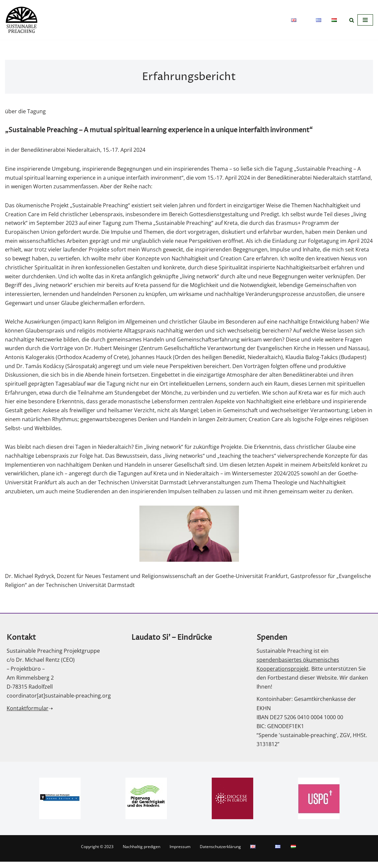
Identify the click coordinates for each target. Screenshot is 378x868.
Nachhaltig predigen (142, 853)
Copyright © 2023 (97, 853)
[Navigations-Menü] (365, 20)
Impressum (180, 853)
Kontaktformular (28, 715)
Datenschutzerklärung (220, 853)
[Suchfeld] (352, 20)
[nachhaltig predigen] (22, 20)
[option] (60, 805)
